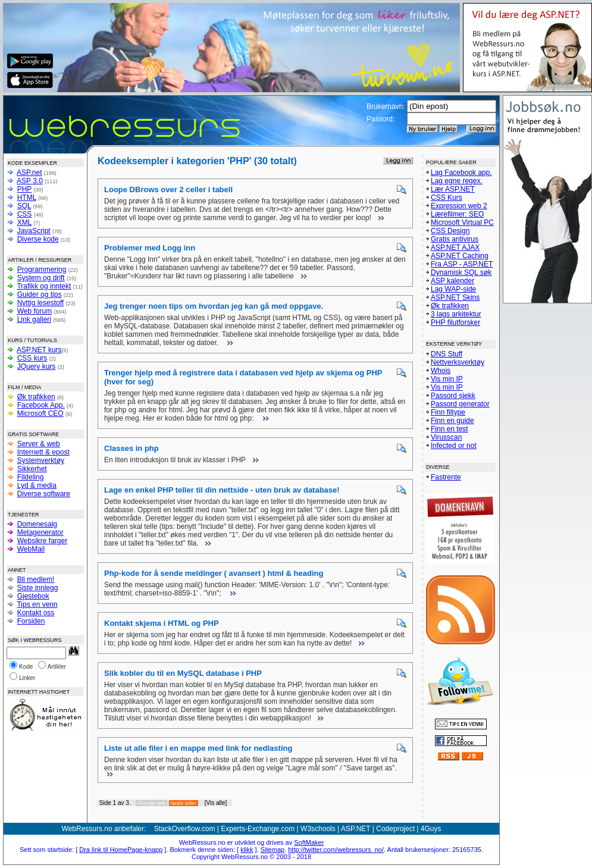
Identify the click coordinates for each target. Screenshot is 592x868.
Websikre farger (42, 541)
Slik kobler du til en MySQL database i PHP (183, 673)
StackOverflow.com (185, 829)
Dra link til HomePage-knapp (121, 850)
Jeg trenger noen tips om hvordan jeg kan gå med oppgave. (214, 306)
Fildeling (31, 477)
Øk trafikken (36, 397)
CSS (25, 214)
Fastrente (446, 477)
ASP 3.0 (30, 181)
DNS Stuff (447, 354)
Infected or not (454, 446)
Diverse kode (38, 239)
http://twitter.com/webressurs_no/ (336, 850)
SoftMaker (309, 842)
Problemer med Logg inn (150, 248)
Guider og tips (40, 294)
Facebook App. (41, 405)
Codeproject (395, 829)
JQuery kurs (37, 366)
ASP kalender (452, 281)
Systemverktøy (41, 460)
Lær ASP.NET (453, 189)
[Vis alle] (216, 803)
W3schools (318, 829)
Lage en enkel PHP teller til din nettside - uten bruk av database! (222, 490)
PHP (24, 189)
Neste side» (184, 803)
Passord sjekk (453, 396)
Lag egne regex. (457, 181)
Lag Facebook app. (461, 173)
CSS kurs (32, 358)
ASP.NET (356, 829)
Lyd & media (37, 485)
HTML (27, 198)
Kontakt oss (36, 613)
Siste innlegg (38, 588)
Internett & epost (43, 452)
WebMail (31, 549)
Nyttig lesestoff (40, 303)
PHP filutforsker (455, 322)
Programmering (42, 270)
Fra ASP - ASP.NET (462, 264)
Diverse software (44, 494)
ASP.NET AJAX (455, 247)
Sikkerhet (32, 469)
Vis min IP (447, 379)
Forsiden (31, 621)
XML (24, 223)
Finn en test (450, 429)
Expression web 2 (459, 206)
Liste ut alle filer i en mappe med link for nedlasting (198, 748)
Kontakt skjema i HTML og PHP (162, 623)
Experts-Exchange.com (258, 829)
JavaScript (34, 231)
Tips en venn (37, 604)
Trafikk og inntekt (44, 286)
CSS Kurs (447, 198)
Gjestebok (33, 596)
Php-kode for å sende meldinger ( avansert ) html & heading (214, 573)
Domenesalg (37, 524)
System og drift (41, 278)
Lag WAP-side (453, 289)
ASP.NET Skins (455, 297)
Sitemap (272, 850)
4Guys (431, 829)
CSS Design (450, 231)
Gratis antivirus (455, 239)
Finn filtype (448, 412)
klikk (247, 850)
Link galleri (34, 319)
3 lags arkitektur (456, 314)
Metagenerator (40, 532)
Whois (441, 371)
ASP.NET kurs (39, 350)
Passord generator (460, 404)
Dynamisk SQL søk (461, 272)
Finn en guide (452, 421)
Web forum (35, 311)
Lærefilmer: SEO (457, 214)
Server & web (39, 444)
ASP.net (29, 173)
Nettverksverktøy (458, 362)
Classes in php (131, 448)
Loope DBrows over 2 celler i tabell (168, 189)
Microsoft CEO (40, 413)
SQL (24, 206)
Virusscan (446, 437)
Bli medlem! (36, 579)
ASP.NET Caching (460, 256)
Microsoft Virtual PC (462, 223)
